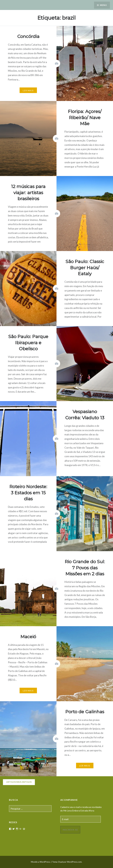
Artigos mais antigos (19, 782)
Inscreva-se (70, 830)
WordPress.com (74, 862)
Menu (103, 5)
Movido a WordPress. (41, 862)
